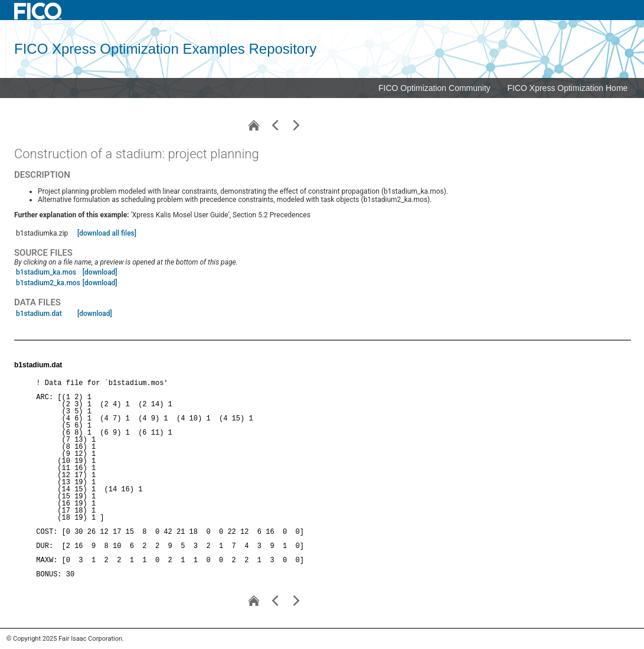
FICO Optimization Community (434, 88)
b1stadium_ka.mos (46, 272)
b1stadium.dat (39, 314)
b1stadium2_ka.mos (48, 283)
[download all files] (107, 233)
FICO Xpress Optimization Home (568, 88)
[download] (100, 272)
